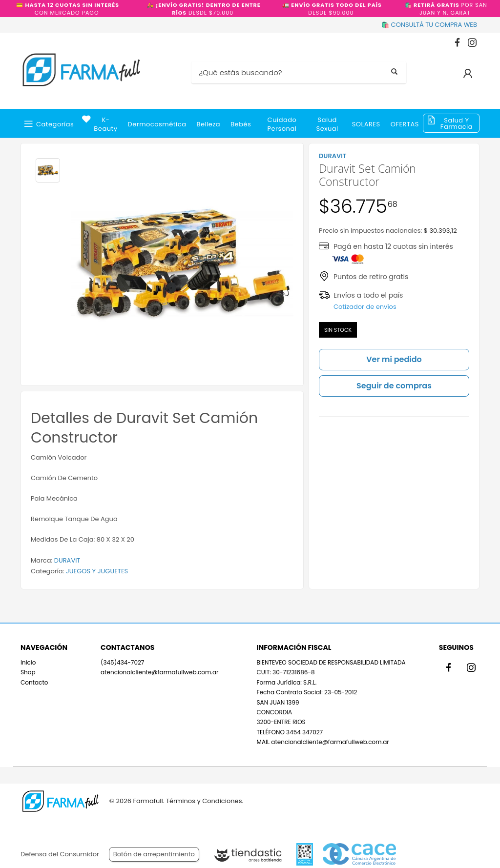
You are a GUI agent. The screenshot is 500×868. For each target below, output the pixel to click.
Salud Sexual (327, 124)
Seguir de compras (394, 386)
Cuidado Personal (282, 124)
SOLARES (366, 124)
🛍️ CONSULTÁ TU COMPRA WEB (429, 25)
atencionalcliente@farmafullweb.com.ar (159, 672)
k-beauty (105, 124)
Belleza (208, 124)
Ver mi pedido (394, 359)
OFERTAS (405, 124)
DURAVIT (67, 560)
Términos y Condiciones (204, 801)
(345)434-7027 (122, 662)
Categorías (55, 124)
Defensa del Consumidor (60, 854)
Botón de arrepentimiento (154, 854)
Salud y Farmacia (457, 123)
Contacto (34, 682)
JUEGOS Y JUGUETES (97, 571)
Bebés (241, 124)
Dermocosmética (157, 124)
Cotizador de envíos (365, 307)
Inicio (28, 662)
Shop (28, 672)
